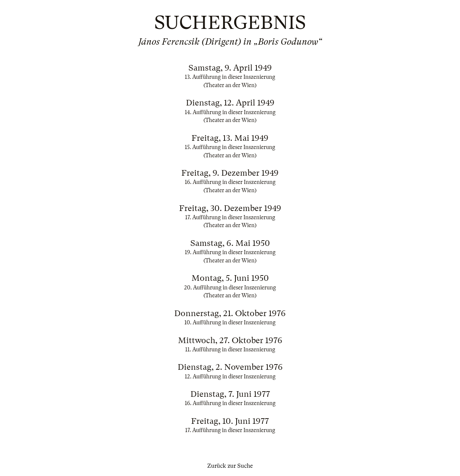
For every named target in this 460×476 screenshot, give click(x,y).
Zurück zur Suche (230, 466)
